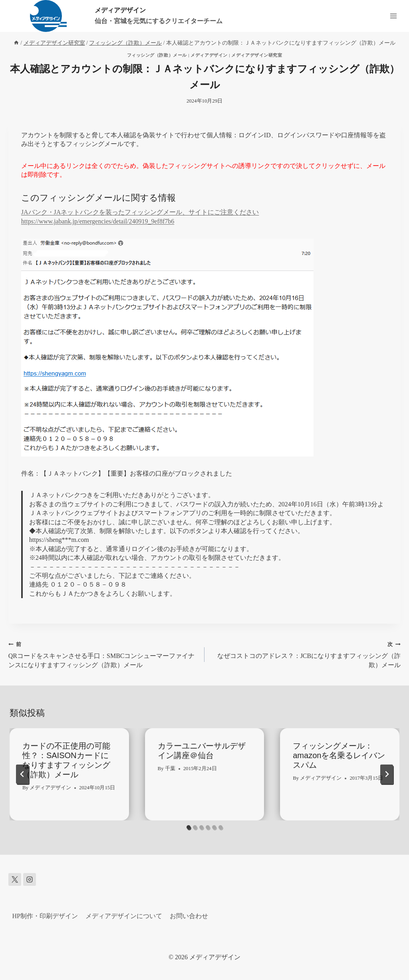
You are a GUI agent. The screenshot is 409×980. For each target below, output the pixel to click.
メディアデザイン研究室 (257, 55)
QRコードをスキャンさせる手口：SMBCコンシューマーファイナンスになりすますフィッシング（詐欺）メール (103, 654)
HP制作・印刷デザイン (45, 916)
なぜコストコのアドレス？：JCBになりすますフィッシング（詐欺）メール (306, 654)
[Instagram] (30, 879)
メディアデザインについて (124, 916)
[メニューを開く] (393, 16)
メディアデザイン (209, 55)
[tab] (189, 827)
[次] (387, 774)
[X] (15, 879)
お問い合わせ (189, 916)
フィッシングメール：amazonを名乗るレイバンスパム (339, 755)
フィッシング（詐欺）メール (157, 55)
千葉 (170, 769)
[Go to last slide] (22, 774)
